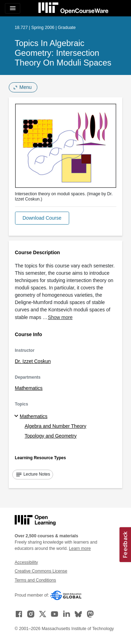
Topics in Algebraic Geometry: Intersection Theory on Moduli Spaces (63, 53)
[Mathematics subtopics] (17, 416)
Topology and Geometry (51, 436)
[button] (42, 218)
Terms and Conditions (35, 580)
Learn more (80, 548)
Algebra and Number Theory (56, 426)
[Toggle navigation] (13, 8)
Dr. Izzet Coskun (33, 361)
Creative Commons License (41, 571)
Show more (60, 317)
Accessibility (26, 562)
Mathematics (29, 388)
